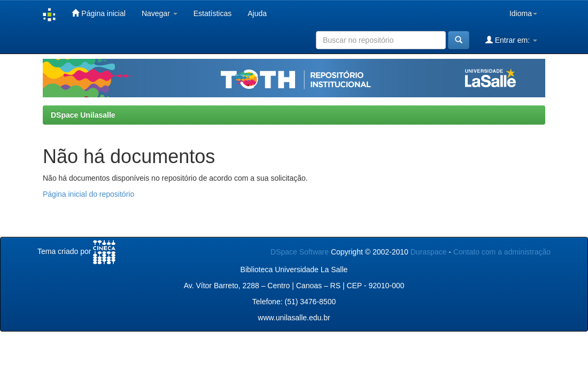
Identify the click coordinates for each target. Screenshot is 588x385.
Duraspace (429, 252)
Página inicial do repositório (88, 194)
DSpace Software (300, 252)
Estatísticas (213, 13)
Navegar (160, 13)
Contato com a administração (502, 252)
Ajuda (257, 13)
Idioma (523, 13)
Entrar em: (511, 40)
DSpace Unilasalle (83, 115)
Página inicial (98, 13)
